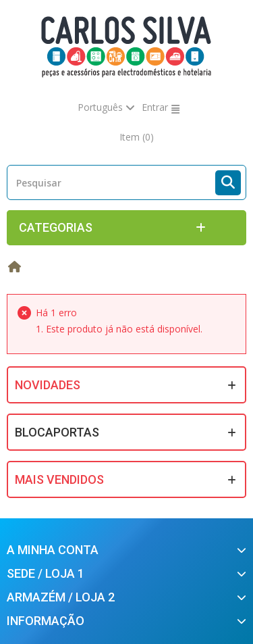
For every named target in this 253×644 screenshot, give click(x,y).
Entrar (155, 107)
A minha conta (53, 550)
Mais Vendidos (59, 479)
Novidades (48, 385)
